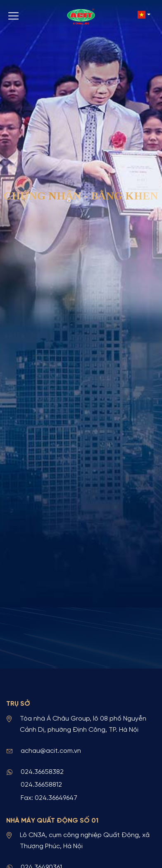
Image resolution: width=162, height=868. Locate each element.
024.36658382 (42, 772)
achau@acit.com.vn (51, 751)
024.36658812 (41, 785)
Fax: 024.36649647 (49, 798)
